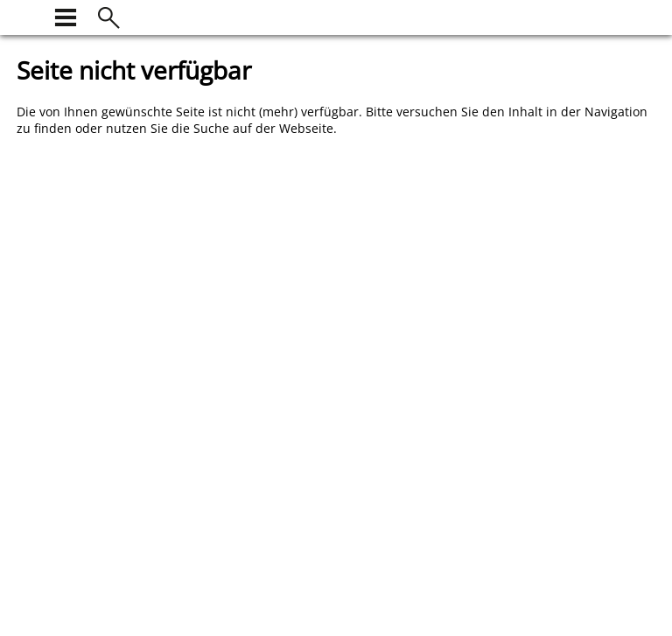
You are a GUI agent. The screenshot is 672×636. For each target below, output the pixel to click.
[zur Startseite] (27, 15)
